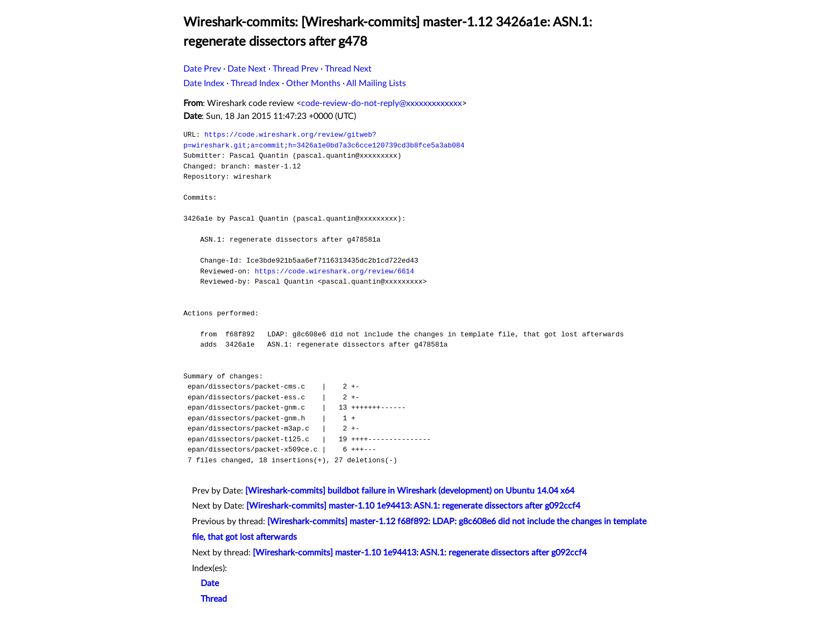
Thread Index (255, 83)
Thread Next (348, 69)
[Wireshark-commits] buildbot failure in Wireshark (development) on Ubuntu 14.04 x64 (410, 491)
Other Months (313, 83)
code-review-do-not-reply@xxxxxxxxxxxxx (382, 103)
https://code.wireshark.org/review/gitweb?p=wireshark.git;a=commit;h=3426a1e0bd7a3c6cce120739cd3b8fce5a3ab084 (324, 140)
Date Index (204, 83)
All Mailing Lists (376, 83)
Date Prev (202, 69)
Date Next (247, 69)
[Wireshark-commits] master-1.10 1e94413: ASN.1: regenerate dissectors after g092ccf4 (413, 506)
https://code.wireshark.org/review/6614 (334, 271)
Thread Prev (296, 69)
